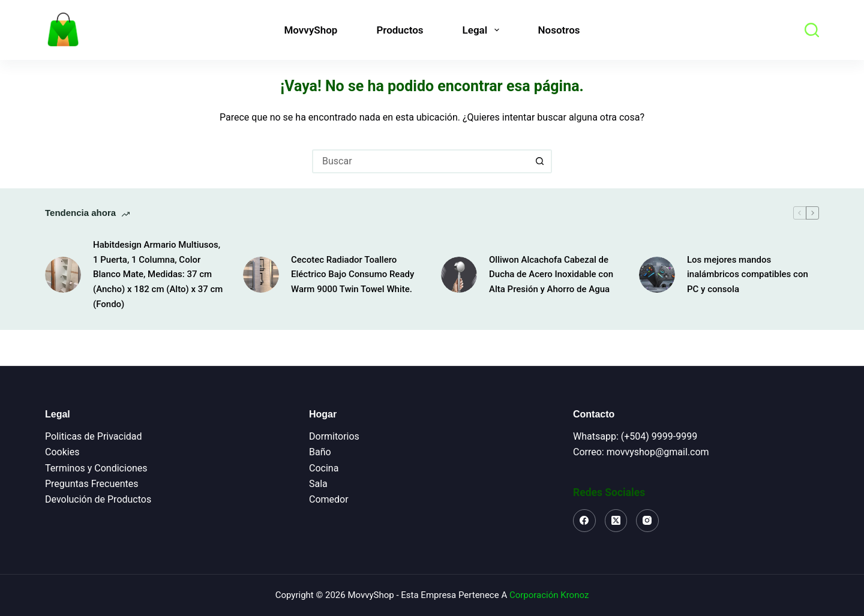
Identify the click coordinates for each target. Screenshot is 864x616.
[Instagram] (647, 521)
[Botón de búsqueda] (540, 161)
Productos (400, 30)
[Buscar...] (420, 161)
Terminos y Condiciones (96, 468)
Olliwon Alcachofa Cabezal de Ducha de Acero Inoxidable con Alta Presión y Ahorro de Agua (551, 275)
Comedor (329, 499)
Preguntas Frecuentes (92, 484)
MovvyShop (310, 30)
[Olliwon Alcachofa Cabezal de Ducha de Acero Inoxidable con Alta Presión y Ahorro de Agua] (459, 275)
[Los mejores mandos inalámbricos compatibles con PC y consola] (657, 275)
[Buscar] (812, 30)
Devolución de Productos (98, 499)
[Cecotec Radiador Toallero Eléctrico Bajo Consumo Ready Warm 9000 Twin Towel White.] (261, 275)
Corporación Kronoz (549, 595)
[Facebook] (584, 521)
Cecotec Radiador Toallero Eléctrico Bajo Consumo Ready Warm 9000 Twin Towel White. (352, 275)
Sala (318, 484)
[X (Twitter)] (616, 521)
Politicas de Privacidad (94, 436)
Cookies (62, 452)
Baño (320, 452)
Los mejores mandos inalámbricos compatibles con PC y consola (748, 275)
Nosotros (559, 30)
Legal (483, 30)
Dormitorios (334, 436)
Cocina (324, 468)
